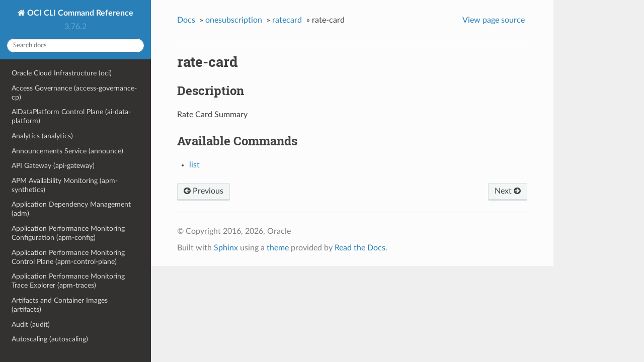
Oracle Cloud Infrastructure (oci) (62, 73)
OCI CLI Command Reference (79, 13)
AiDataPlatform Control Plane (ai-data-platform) (71, 116)
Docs (186, 20)
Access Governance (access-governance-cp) (74, 93)
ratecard (287, 20)
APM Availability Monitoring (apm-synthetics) (65, 185)
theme (278, 248)
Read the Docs (360, 248)
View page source (494, 20)
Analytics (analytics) (42, 136)
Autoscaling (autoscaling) (50, 339)
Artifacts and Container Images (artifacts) (60, 305)
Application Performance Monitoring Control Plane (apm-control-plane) (68, 257)
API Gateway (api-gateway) (53, 166)
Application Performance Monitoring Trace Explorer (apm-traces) (68, 281)
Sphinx (226, 248)
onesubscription (234, 20)
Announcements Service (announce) (67, 151)
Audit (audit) (31, 325)
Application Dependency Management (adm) (71, 209)
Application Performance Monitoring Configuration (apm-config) (68, 233)
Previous (204, 191)
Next (508, 191)
